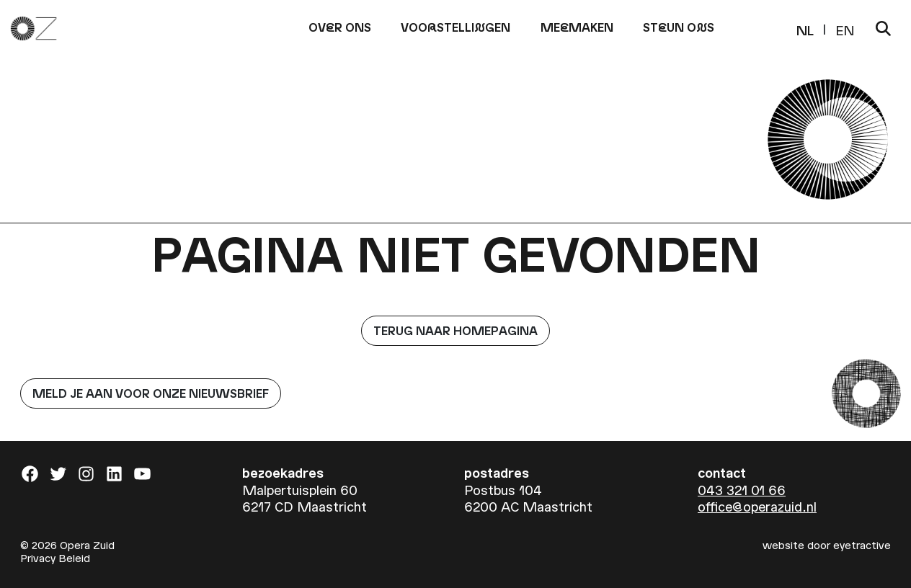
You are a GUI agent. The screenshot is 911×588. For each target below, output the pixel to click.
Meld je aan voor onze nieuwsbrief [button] (151, 393)
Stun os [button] (679, 27)
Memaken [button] (577, 27)
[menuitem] (805, 28)
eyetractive (862, 545)
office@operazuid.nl (757, 506)
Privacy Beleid (55, 558)
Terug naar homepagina (455, 330)
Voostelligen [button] (455, 27)
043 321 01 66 (742, 490)
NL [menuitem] (805, 29)
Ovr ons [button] (340, 27)
